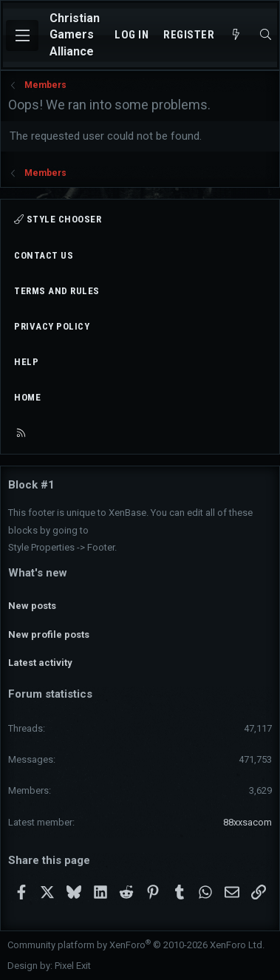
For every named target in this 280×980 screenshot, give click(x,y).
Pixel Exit (73, 966)
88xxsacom (247, 822)
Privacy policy (52, 326)
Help (26, 362)
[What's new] (236, 35)
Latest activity (40, 663)
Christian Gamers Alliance (75, 35)
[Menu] (22, 35)
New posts (32, 606)
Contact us (44, 255)
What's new (38, 573)
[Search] (266, 35)
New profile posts (49, 634)
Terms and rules (57, 291)
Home (27, 397)
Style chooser (58, 219)
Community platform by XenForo (136, 945)
